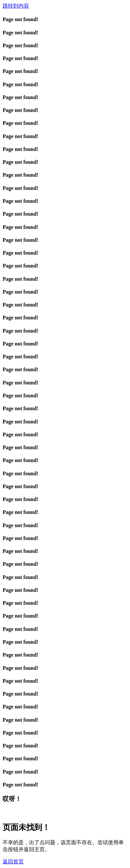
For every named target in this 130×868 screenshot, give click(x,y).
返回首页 (13, 862)
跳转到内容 (16, 6)
